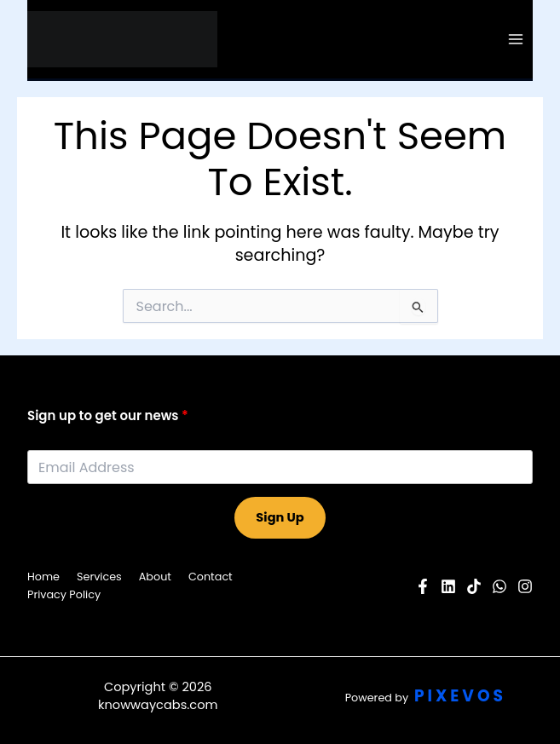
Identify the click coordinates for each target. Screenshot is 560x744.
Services (99, 577)
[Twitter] (499, 586)
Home (43, 577)
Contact (211, 577)
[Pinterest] (474, 586)
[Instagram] (525, 586)
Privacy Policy (64, 594)
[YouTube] (448, 586)
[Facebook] (423, 586)
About (155, 577)
